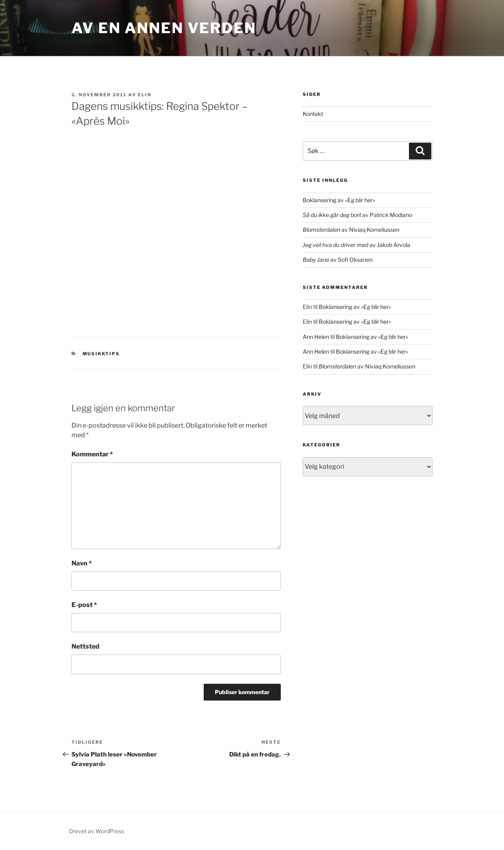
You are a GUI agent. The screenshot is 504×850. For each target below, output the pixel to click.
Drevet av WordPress (97, 831)
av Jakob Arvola (356, 245)
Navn (82, 563)
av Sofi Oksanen (338, 260)
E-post (84, 605)
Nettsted (85, 646)
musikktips (101, 354)
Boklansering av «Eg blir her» (339, 200)
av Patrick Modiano (357, 215)
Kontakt (313, 114)
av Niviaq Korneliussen (351, 230)
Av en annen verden (164, 28)
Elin (145, 95)
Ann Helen (316, 337)
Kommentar (92, 454)
